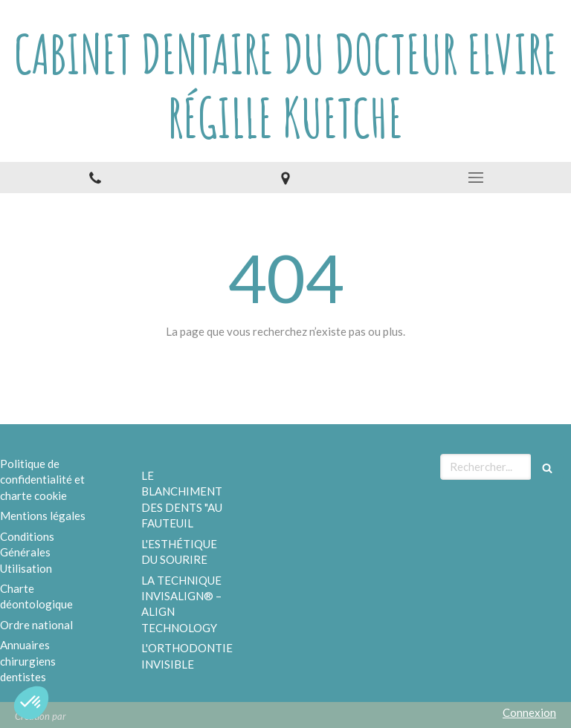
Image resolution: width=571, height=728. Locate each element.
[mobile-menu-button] (476, 178)
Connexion (529, 712)
